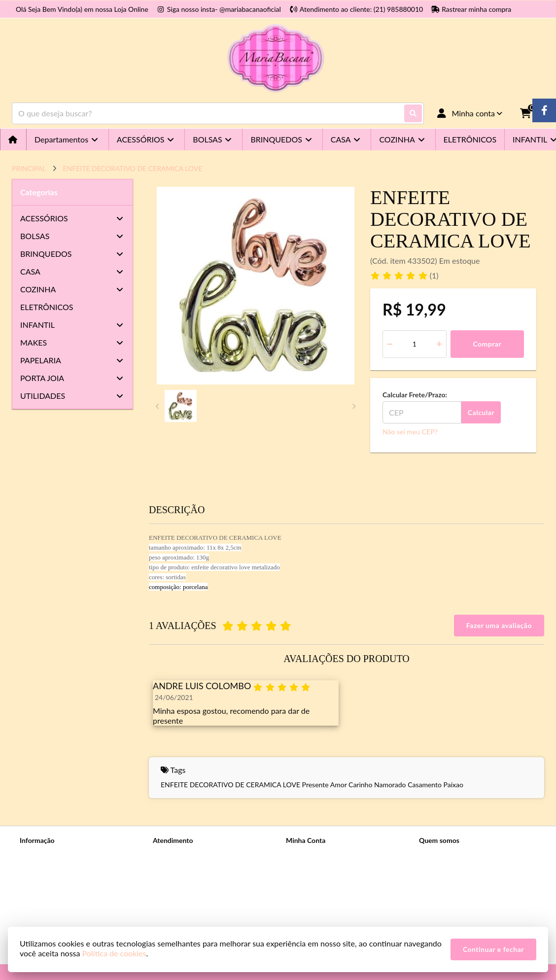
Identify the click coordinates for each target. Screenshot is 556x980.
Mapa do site (172, 866)
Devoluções (171, 879)
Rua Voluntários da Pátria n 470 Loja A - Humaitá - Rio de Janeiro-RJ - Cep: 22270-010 (477, 909)
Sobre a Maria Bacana (52, 853)
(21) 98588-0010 (459, 855)
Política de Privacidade (54, 866)
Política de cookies (48, 892)
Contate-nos (172, 853)
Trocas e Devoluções (51, 904)
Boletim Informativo (316, 879)
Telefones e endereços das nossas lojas (78, 917)
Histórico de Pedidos (317, 866)
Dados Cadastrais (312, 853)
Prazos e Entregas (46, 879)
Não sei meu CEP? (410, 432)
